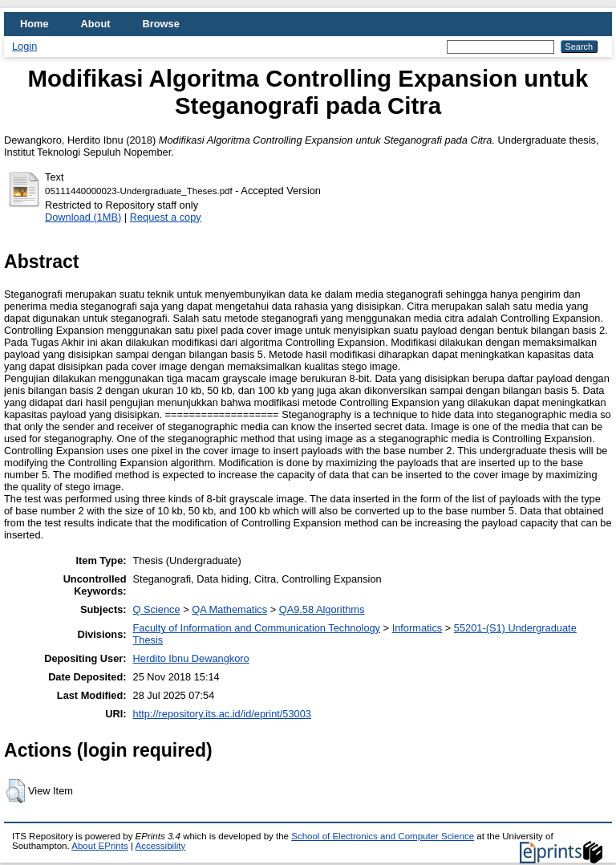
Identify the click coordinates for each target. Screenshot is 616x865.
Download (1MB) (83, 217)
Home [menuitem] (34, 24)
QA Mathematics (229, 609)
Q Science (157, 609)
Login (24, 46)
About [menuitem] (96, 24)
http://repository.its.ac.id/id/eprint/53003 (222, 714)
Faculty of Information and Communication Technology (257, 628)
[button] (16, 791)
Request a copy (166, 217)
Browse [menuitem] (161, 24)
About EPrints (99, 846)
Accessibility (160, 846)
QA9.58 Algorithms (322, 609)
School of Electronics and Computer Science (383, 836)
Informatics (417, 628)
